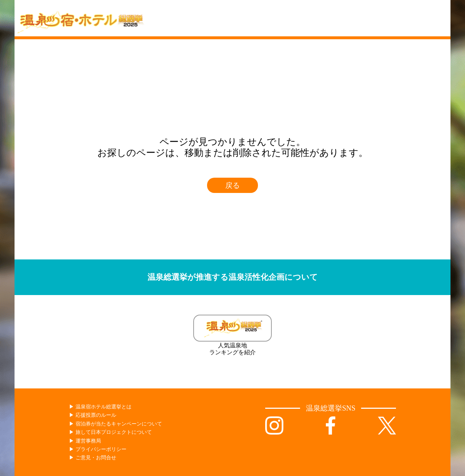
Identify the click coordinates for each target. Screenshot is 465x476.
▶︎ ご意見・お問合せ (93, 458)
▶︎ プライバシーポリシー (98, 449)
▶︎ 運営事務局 (85, 441)
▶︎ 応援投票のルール (93, 415)
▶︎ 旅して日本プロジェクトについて (110, 432)
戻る (232, 185)
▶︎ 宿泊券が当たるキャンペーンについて (116, 424)
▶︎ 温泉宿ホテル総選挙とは (100, 407)
